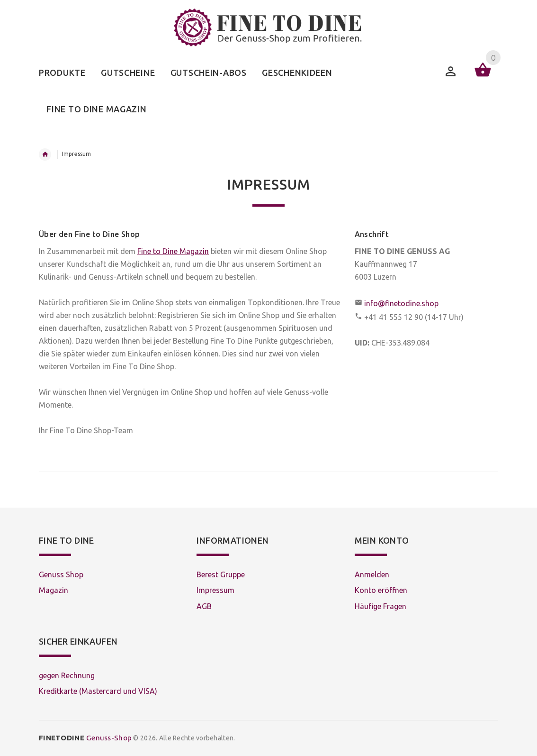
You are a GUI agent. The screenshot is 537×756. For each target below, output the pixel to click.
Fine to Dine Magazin (173, 251)
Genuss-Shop (85, 738)
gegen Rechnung (67, 675)
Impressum (215, 590)
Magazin (54, 590)
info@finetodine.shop (401, 303)
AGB (204, 606)
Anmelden (372, 574)
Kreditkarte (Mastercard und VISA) (98, 691)
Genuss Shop (61, 574)
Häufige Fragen (380, 606)
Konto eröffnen (381, 590)
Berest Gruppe (221, 574)
